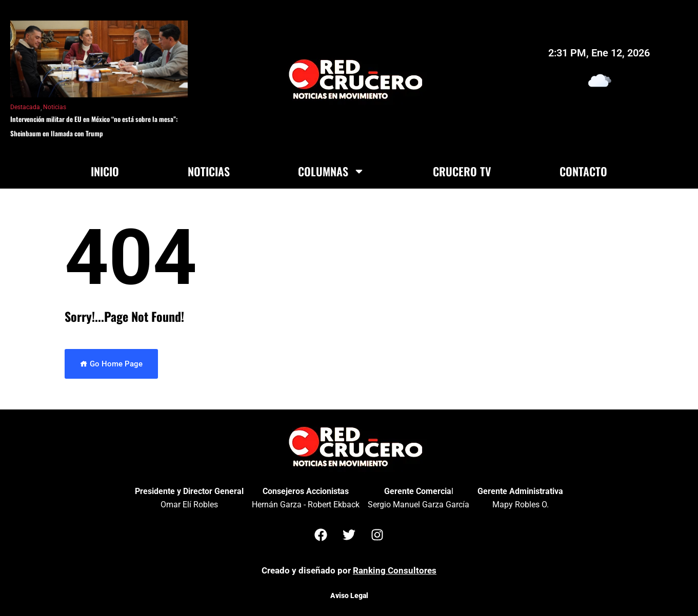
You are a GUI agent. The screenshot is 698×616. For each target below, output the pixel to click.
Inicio (105, 171)
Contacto (583, 171)
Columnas (331, 171)
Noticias (55, 107)
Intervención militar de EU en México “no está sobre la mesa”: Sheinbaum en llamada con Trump (94, 126)
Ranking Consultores (395, 570)
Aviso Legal (349, 596)
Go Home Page (111, 364)
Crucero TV (462, 171)
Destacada (25, 107)
